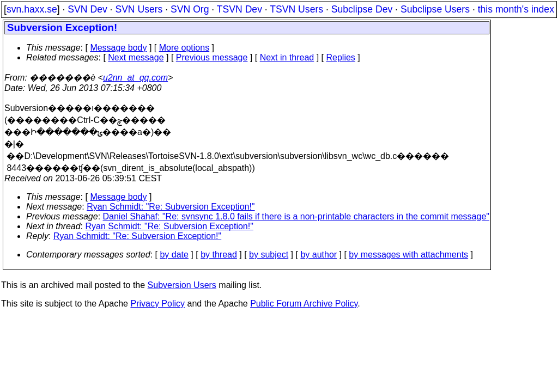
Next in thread (287, 57)
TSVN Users (296, 9)
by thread (219, 255)
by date (174, 255)
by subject (269, 255)
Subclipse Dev (362, 9)
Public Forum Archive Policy (304, 304)
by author (319, 255)
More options (184, 48)
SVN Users (139, 9)
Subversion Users (182, 285)
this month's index (516, 9)
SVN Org (190, 9)
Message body (118, 48)
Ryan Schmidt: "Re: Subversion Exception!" (171, 207)
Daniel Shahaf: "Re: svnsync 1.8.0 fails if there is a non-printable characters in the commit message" (296, 216)
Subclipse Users (435, 9)
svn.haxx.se (32, 9)
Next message (136, 57)
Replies (341, 57)
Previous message (212, 57)
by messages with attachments (408, 255)
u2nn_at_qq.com (135, 78)
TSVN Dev (239, 9)
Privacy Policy (157, 304)
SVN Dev (87, 9)
